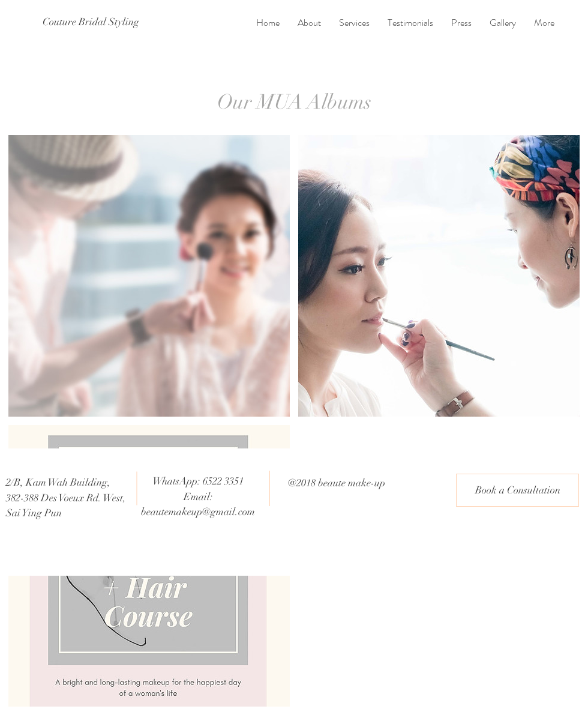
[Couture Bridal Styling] (91, 22)
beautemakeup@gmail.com (198, 512)
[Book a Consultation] (517, 490)
